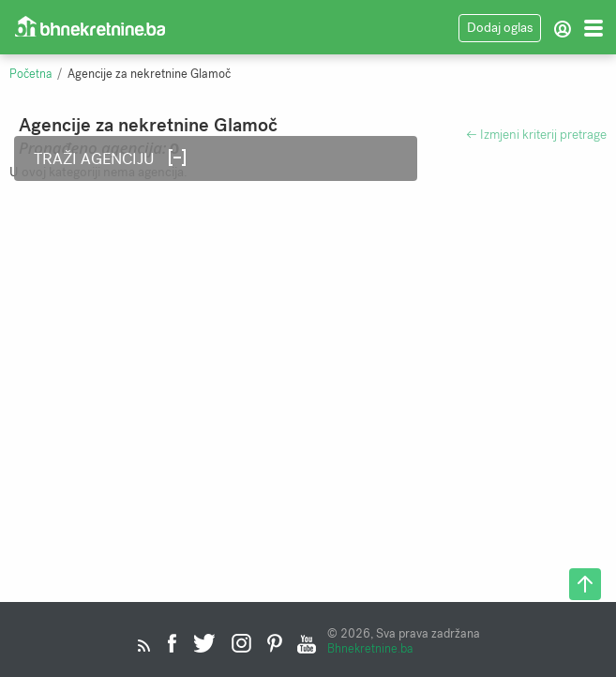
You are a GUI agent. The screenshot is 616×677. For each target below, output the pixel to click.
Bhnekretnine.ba (370, 648)
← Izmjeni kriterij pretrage (536, 135)
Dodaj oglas (500, 28)
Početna (30, 74)
